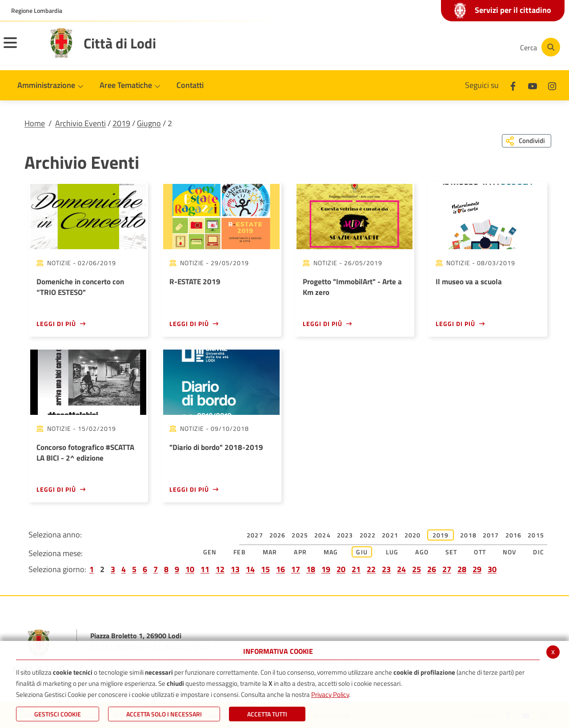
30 (492, 569)
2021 (390, 535)
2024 (323, 535)
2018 (468, 535)
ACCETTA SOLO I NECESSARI (164, 714)
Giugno (149, 123)
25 (417, 569)
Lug (392, 552)
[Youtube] (451, 47)
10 (190, 569)
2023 (345, 535)
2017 (491, 535)
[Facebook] (424, 47)
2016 (514, 535)
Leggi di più (56, 324)
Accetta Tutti (267, 714)
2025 (300, 535)
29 (477, 569)
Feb (240, 552)
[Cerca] (539, 47)
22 (371, 569)
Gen (210, 552)
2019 (121, 123)
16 (280, 569)
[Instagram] (477, 47)
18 (311, 569)
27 (447, 569)
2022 (368, 535)
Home (35, 123)
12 (220, 569)
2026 (278, 535)
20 (341, 569)
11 (205, 569)
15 (265, 569)
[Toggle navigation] (21, 48)
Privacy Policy (330, 694)
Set (451, 552)
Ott (480, 552)
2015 (536, 535)
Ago (422, 552)
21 (356, 569)
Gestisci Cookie (58, 714)
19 (326, 569)
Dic (539, 552)
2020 (413, 535)
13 (235, 569)
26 (432, 569)
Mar (270, 552)
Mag (331, 552)
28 (462, 569)
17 (296, 569)
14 (250, 569)
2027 (255, 535)
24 (401, 569)
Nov (510, 552)
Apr (300, 552)
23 (386, 569)
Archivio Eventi (80, 123)
